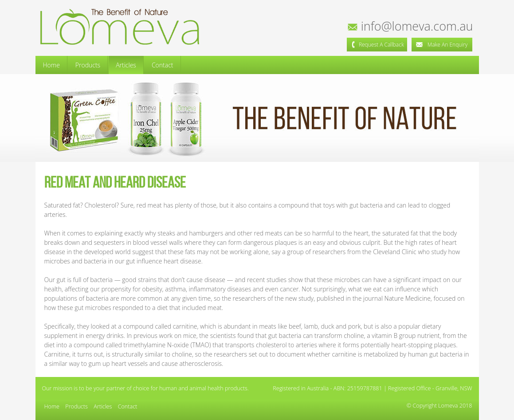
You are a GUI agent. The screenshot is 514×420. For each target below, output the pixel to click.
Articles (126, 65)
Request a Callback (377, 45)
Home (51, 65)
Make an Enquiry (442, 45)
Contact (163, 65)
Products (88, 65)
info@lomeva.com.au (411, 26)
